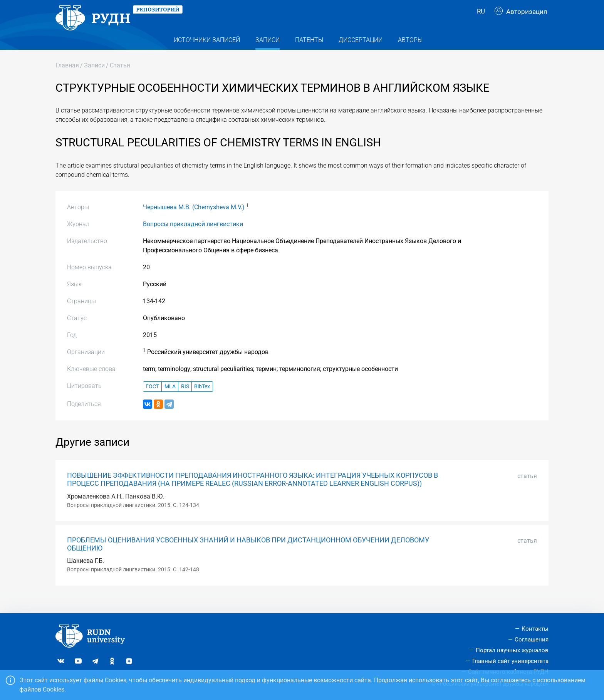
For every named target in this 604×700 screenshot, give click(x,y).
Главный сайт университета (510, 661)
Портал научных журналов (512, 650)
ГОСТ (152, 399)
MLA (170, 399)
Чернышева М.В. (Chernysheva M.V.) (194, 219)
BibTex (202, 399)
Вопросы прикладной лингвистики (193, 236)
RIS (185, 399)
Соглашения (532, 640)
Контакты (535, 629)
